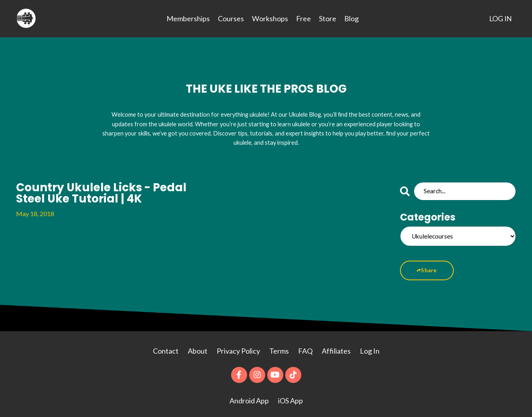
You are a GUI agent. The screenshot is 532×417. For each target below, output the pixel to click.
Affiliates (336, 347)
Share (427, 267)
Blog (351, 18)
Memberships (188, 18)
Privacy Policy (239, 347)
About (198, 347)
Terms (279, 347)
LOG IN (500, 18)
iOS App (290, 397)
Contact (166, 347)
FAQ (305, 347)
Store (327, 18)
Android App (249, 397)
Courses (230, 18)
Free (303, 18)
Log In (370, 347)
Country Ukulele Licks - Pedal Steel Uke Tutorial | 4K (96, 188)
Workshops (270, 18)
